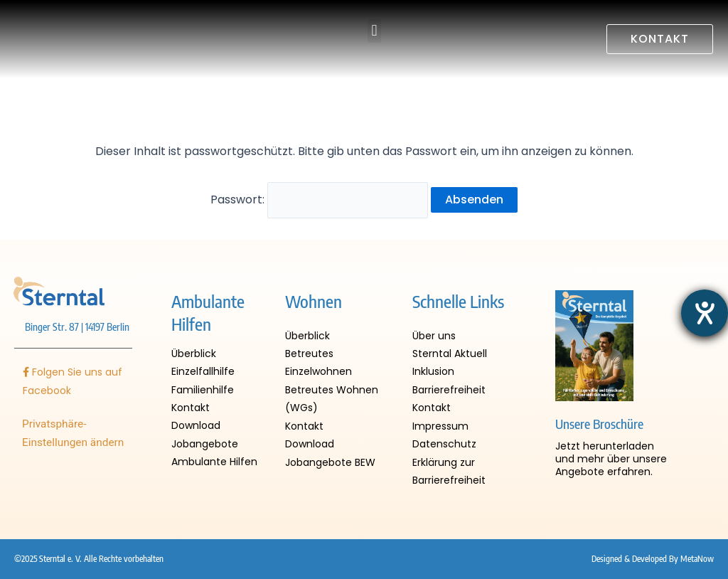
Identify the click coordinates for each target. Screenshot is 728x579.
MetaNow (697, 559)
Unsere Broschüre (599, 418)
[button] (374, 31)
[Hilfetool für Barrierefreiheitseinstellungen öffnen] (705, 313)
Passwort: (320, 197)
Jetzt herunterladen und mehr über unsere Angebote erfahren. (611, 452)
